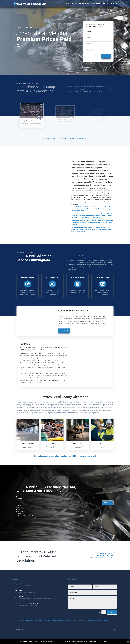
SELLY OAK (68, 621)
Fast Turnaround (28, 444)
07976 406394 (31, 586)
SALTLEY (62, 621)
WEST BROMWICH (104, 621)
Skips (52, 444)
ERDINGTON (38, 621)
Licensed (105, 4)
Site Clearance (96, 4)
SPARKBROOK (94, 621)
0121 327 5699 (23, 586)
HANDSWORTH (47, 621)
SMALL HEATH (77, 621)
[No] (128, 642)
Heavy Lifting (78, 444)
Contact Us (114, 4)
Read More (106, 641)
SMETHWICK (86, 621)
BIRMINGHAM (30, 621)
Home (68, 4)
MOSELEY (55, 621)
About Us (74, 4)
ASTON (23, 621)
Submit (106, 56)
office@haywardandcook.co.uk (27, 592)
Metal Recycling (84, 4)
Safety (102, 444)
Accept (99, 641)
